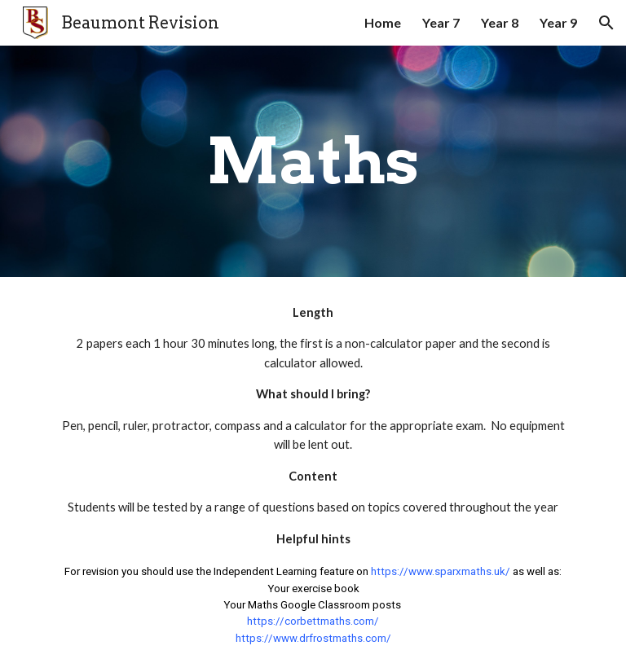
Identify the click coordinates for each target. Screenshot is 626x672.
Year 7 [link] (441, 22)
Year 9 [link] (558, 22)
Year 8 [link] (500, 22)
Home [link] (383, 22)
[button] (606, 23)
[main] (313, 161)
